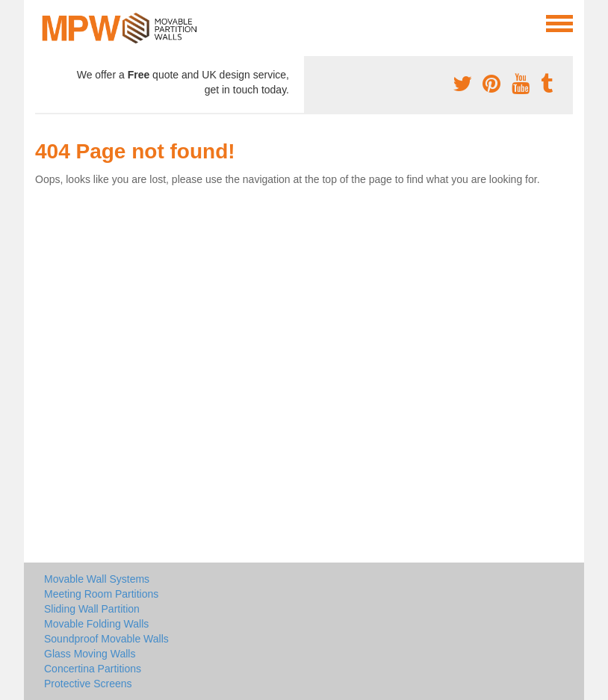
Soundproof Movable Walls (106, 639)
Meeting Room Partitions (101, 594)
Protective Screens (88, 684)
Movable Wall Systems (97, 579)
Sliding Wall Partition (92, 609)
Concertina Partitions (93, 669)
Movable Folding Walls (96, 624)
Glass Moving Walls (90, 654)
